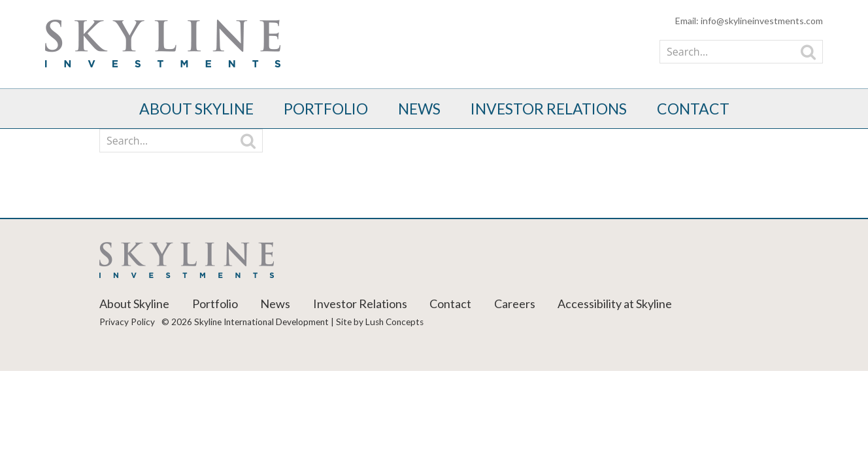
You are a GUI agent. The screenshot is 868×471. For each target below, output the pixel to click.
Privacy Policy (127, 322)
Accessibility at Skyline (615, 304)
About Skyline (196, 109)
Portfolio (326, 109)
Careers (515, 304)
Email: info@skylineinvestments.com (749, 21)
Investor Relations (549, 109)
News (419, 109)
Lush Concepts (394, 322)
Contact (693, 109)
